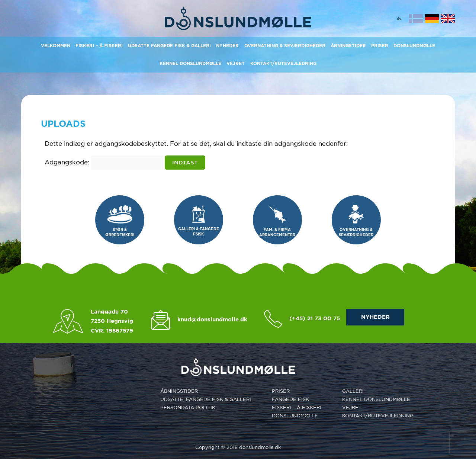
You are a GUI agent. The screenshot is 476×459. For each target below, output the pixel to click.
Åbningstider (348, 46)
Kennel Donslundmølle (190, 63)
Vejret (236, 63)
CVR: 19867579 (112, 331)
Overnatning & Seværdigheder (285, 46)
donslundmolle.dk (260, 447)
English (448, 19)
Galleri (353, 391)
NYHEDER (375, 317)
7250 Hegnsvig (112, 321)
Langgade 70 (109, 312)
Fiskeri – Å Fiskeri (99, 46)
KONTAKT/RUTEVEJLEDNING (283, 63)
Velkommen (56, 46)
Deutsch (432, 19)
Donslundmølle (414, 46)
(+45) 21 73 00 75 (315, 318)
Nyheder (227, 46)
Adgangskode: (104, 162)
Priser (380, 46)
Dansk (416, 19)
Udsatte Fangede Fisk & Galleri (169, 46)
